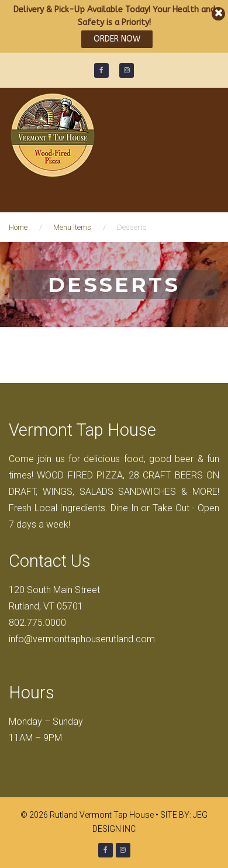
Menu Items (72, 227)
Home (18, 227)
